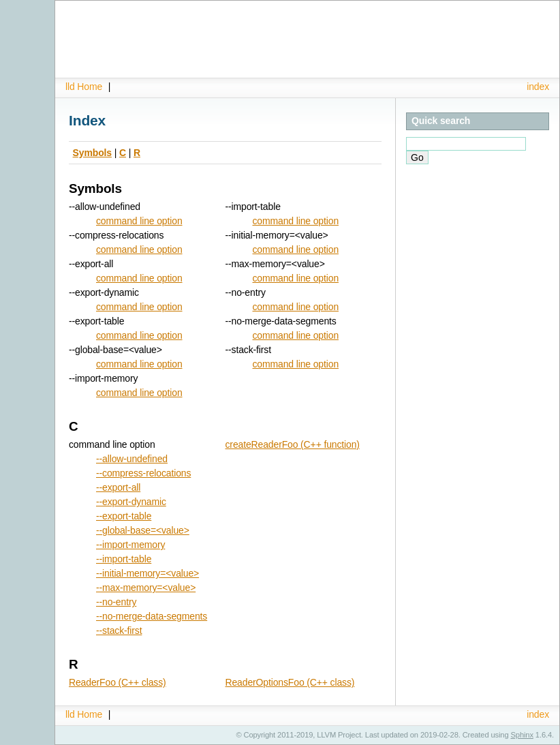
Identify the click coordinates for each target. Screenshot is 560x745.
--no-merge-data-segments (152, 616)
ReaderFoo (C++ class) (118, 682)
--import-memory (130, 545)
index (538, 87)
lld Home (84, 87)
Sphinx (522, 735)
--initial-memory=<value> (147, 573)
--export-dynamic (131, 502)
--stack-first (119, 630)
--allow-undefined (132, 459)
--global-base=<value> (143, 530)
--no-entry (116, 602)
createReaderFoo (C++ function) (293, 444)
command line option (139, 221)
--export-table (124, 516)
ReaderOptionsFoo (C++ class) (290, 682)
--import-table (124, 559)
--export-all (118, 487)
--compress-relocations (143, 473)
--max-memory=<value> (146, 588)
